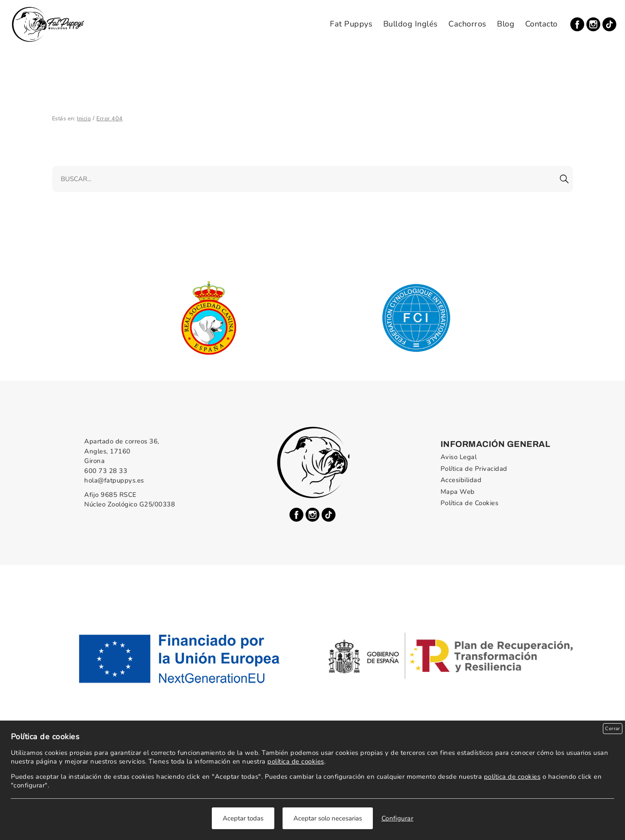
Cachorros (467, 24)
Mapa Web (458, 492)
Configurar (398, 818)
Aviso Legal (459, 457)
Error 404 (109, 119)
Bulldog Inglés (411, 24)
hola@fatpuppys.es (114, 480)
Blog (506, 24)
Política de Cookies (469, 503)
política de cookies (296, 761)
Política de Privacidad (474, 469)
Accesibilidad (461, 480)
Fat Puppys (351, 24)
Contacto (541, 24)
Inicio (84, 119)
